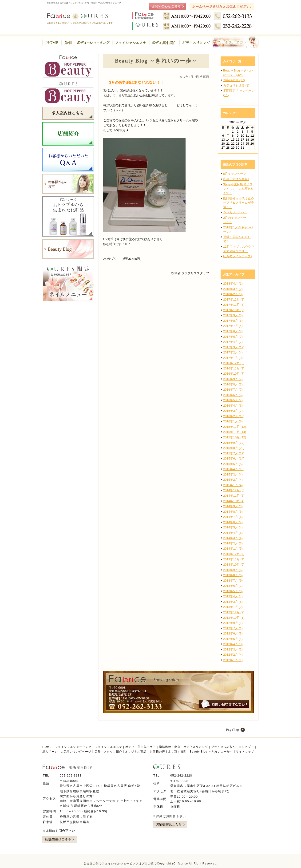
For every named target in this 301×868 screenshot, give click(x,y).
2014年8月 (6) (233, 512)
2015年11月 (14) (235, 432)
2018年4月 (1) (233, 283)
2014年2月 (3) (233, 543)
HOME (47, 747)
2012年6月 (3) (233, 633)
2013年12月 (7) (234, 554)
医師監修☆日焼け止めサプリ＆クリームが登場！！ (238, 203)
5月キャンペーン (235, 174)
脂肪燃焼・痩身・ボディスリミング (183, 747)
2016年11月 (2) (234, 368)
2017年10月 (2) (234, 310)
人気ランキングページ (76, 752)
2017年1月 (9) (233, 358)
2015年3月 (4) (233, 474)
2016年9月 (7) (233, 379)
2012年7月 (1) (233, 628)
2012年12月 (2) (234, 612)
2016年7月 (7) (233, 390)
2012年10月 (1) (234, 618)
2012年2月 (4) (233, 655)
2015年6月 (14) (234, 458)
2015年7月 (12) (234, 453)
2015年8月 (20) (234, 448)
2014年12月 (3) (234, 490)
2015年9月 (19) (234, 443)
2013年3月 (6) (233, 602)
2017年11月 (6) (234, 305)
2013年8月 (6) (233, 575)
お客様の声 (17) (234, 80)
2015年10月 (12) (235, 437)
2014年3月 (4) (233, 538)
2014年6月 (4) (233, 522)
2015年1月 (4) (233, 485)
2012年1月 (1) (233, 660)
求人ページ (50, 752)
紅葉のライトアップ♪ (238, 256)
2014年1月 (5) (233, 549)
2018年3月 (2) (233, 289)
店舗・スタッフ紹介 (108, 752)
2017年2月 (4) (233, 352)
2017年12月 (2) (234, 299)
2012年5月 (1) (233, 639)
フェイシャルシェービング (73, 747)
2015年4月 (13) (234, 469)
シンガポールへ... (235, 212)
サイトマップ (245, 752)
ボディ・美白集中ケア (141, 747)
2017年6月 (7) (233, 331)
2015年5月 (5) (233, 464)
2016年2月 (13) (234, 416)
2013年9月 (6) (233, 570)
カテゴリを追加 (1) (236, 85)
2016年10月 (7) (234, 374)
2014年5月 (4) (233, 527)
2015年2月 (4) (233, 480)
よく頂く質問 (177, 752)
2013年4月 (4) (233, 596)
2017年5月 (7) (233, 337)
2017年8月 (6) (233, 321)
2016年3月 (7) (233, 411)
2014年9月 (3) (233, 506)
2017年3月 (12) (234, 347)
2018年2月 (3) (233, 294)
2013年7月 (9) (233, 581)
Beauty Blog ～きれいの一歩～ (211, 752)
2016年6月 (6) (233, 395)
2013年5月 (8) (233, 591)
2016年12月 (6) (234, 363)
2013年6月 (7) (233, 586)
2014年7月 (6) (233, 517)
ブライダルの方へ (223, 747)
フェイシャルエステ (109, 747)
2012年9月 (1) (233, 623)
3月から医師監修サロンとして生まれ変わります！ (238, 189)
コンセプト (246, 747)
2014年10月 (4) (234, 501)
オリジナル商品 (136, 752)
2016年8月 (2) (233, 384)
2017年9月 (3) (233, 315)
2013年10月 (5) (234, 565)
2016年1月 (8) (233, 421)
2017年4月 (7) (233, 342)
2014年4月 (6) (233, 533)
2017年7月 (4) (233, 326)
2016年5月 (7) (233, 400)
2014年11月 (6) (234, 496)
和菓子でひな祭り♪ (236, 179)
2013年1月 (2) (233, 607)
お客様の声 (157, 752)
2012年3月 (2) (233, 649)
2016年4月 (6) (233, 406)
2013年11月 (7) (234, 559)
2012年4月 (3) (233, 644)
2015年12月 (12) (235, 427)
